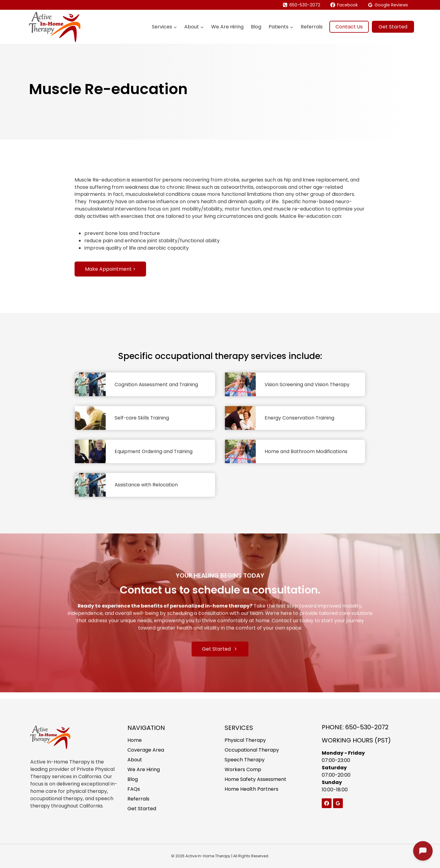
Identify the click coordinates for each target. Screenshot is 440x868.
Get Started (393, 27)
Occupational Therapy (252, 750)
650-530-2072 (367, 727)
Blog (256, 27)
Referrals (312, 27)
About (135, 760)
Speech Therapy (245, 760)
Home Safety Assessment (255, 779)
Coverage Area (146, 750)
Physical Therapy (245, 740)
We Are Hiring (227, 27)
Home (135, 740)
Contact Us (349, 27)
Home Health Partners (251, 789)
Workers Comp (243, 769)
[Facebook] (327, 803)
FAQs (134, 789)
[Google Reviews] (338, 803)
